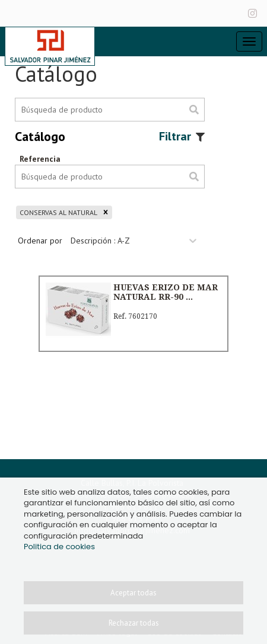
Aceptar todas (133, 593)
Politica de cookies (59, 547)
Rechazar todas (134, 623)
